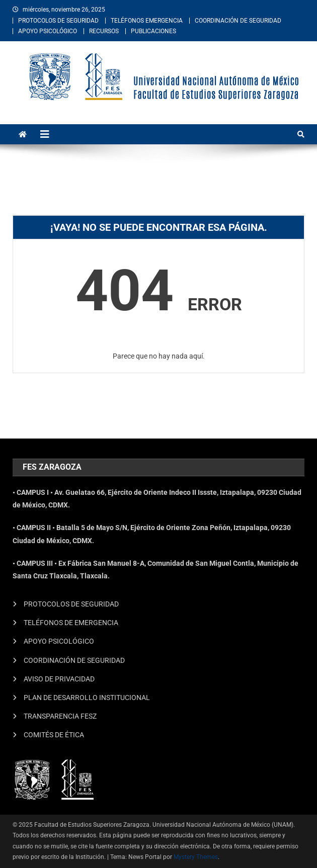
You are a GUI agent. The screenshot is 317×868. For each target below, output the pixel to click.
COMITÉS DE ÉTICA (54, 735)
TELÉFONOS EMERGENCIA (147, 21)
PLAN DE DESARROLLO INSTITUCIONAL (87, 698)
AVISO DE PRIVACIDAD (59, 679)
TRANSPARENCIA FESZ (60, 716)
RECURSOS (104, 31)
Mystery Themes (196, 857)
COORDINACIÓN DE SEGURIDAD (238, 21)
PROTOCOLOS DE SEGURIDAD (58, 21)
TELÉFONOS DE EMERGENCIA (71, 623)
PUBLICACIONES (153, 31)
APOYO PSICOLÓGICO (48, 31)
